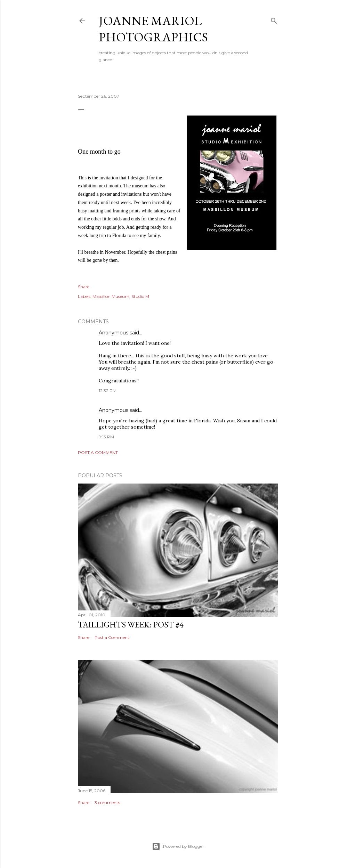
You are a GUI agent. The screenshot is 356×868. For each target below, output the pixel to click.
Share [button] (84, 287)
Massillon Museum (111, 296)
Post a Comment (98, 452)
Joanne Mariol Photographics (153, 29)
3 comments (107, 802)
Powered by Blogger (178, 846)
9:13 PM (106, 437)
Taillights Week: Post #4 (131, 624)
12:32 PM (108, 391)
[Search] (274, 19)
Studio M (140, 296)
